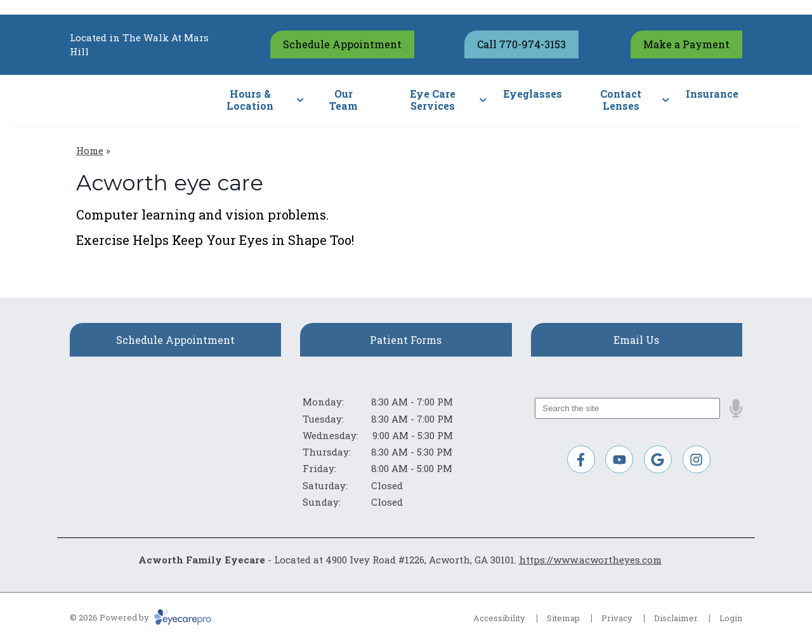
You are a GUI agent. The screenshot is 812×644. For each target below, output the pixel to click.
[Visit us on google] (658, 459)
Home (90, 150)
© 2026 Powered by (141, 617)
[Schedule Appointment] (175, 340)
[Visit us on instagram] (697, 459)
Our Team (344, 100)
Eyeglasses (533, 94)
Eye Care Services (433, 100)
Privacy (617, 618)
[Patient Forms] (406, 340)
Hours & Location (250, 100)
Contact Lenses (621, 100)
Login (731, 618)
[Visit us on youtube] (619, 459)
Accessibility (499, 618)
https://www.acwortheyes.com (590, 560)
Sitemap (563, 618)
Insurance (712, 94)
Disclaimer (676, 618)
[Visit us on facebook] (581, 459)
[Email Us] (637, 340)
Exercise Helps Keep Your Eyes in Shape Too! (215, 240)
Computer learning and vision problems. (202, 214)
